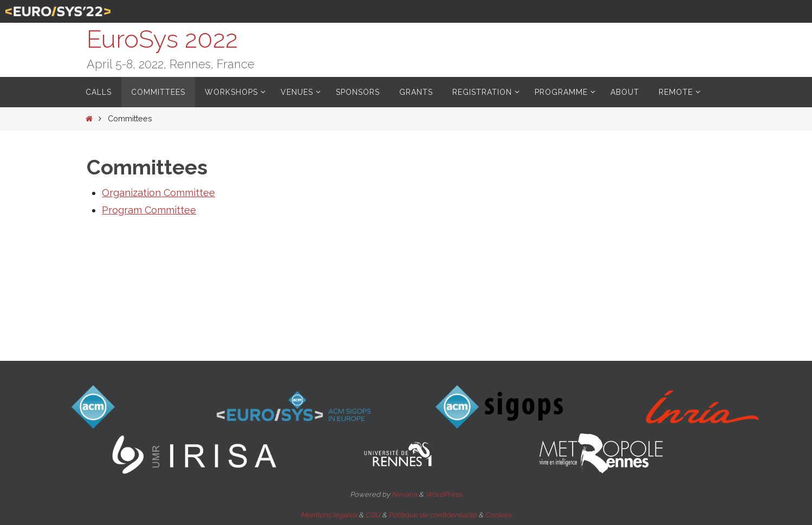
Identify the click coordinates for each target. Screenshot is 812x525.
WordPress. (444, 494)
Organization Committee (158, 193)
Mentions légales (329, 515)
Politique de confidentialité (433, 515)
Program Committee (149, 210)
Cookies (498, 515)
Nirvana (404, 494)
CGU (373, 515)
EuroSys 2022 (162, 39)
